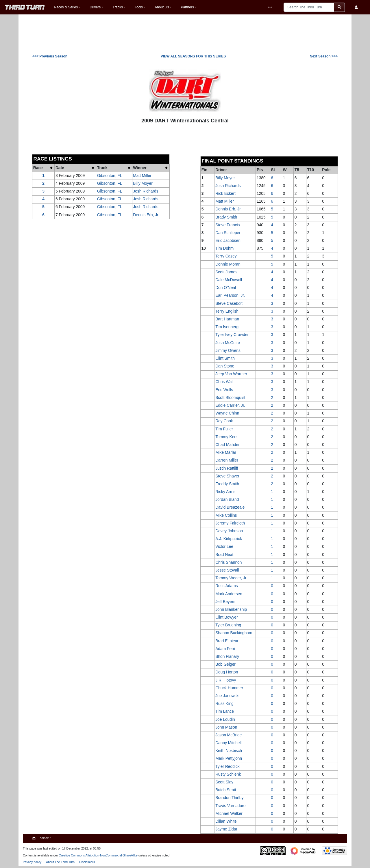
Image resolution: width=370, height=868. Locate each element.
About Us (162, 7)
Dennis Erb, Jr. (146, 215)
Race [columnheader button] (38, 168)
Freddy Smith (227, 484)
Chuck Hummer (229, 688)
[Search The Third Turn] (309, 7)
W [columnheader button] (285, 170)
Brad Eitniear (227, 641)
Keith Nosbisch (229, 751)
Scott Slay (224, 782)
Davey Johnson (229, 531)
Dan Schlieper (228, 233)
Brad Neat (224, 555)
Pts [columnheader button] (260, 170)
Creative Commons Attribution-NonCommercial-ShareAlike (98, 855)
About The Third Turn (60, 862)
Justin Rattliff (227, 468)
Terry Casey (226, 256)
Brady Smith (226, 217)
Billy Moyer (143, 183)
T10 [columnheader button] (310, 170)
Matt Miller (142, 176)
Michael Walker (229, 814)
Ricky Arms (225, 492)
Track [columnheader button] (102, 168)
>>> (324, 56)
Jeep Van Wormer (231, 374)
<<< (50, 56)
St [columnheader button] (273, 170)
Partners (187, 7)
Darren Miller (227, 460)
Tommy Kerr (226, 437)
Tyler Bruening (228, 625)
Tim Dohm (224, 248)
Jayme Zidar (226, 829)
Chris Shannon (229, 562)
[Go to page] (340, 7)
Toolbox (43, 838)
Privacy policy (32, 862)
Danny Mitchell (228, 743)
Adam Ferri (225, 649)
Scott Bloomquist (230, 398)
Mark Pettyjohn (229, 758)
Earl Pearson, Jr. (230, 295)
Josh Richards (146, 191)
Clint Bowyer (226, 617)
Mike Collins (226, 515)
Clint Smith (225, 358)
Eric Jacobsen (228, 241)
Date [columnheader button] (60, 168)
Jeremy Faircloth (230, 523)
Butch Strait (226, 790)
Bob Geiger (225, 664)
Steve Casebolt (229, 304)
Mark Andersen (229, 594)
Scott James (226, 272)
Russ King (224, 704)
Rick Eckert (225, 194)
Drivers (95, 7)
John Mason (226, 727)
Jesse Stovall (227, 570)
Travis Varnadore (230, 806)
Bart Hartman (227, 319)
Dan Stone (225, 366)
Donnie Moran (228, 264)
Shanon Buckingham (234, 633)
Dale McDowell (229, 280)
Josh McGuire (228, 343)
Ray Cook (224, 421)
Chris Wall (224, 382)
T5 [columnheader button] (297, 170)
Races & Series (66, 7)
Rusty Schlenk (228, 774)
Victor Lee (224, 547)
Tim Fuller (224, 429)
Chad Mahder (227, 445)
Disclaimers (87, 862)
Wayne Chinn (227, 413)
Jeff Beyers (225, 602)
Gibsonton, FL (110, 176)
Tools (139, 7)
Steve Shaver (227, 476)
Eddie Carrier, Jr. (230, 405)
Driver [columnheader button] (221, 170)
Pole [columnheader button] (326, 170)
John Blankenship (231, 610)
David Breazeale (230, 507)
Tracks (118, 7)
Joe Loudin (225, 719)
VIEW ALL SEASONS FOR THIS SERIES (193, 56)
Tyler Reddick (227, 767)
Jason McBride (229, 735)
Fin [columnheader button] (205, 170)
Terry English (227, 311)
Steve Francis (227, 225)
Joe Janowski (227, 696)
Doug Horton (227, 672)
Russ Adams (226, 586)
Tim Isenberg (227, 327)
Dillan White (226, 821)
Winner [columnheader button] (140, 168)
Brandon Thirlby (229, 798)
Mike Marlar (226, 452)
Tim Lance (225, 711)
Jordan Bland (227, 500)
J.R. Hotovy (226, 680)
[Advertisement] (185, 33)
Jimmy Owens (228, 351)
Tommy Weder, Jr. (231, 578)
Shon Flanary (227, 657)
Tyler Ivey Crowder (232, 335)
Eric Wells (224, 390)
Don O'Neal (226, 288)
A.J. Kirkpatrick (229, 539)
